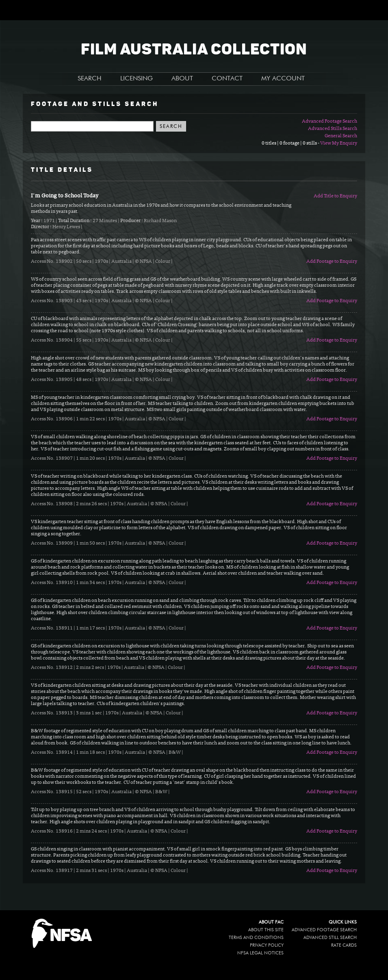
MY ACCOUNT (283, 79)
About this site (266, 930)
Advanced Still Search (330, 938)
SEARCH (90, 79)
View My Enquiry (339, 143)
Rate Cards (344, 945)
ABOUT (182, 79)
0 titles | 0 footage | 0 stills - (291, 143)
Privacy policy (267, 945)
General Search (341, 136)
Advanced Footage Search (329, 121)
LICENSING (137, 79)
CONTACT (227, 79)
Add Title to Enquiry (335, 196)
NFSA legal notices (260, 953)
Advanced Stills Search (333, 129)
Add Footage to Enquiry (332, 262)
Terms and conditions (256, 938)
